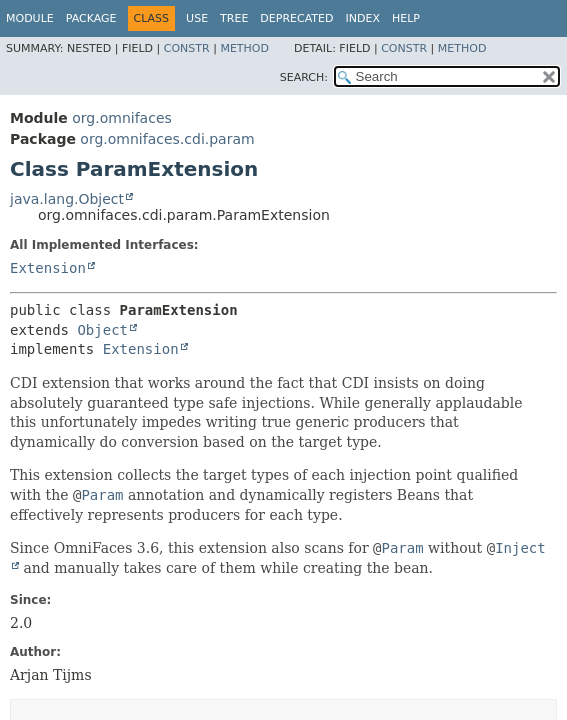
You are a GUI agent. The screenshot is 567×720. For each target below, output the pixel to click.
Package (91, 18)
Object (102, 330)
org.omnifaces (122, 118)
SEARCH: (304, 77)
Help (406, 18)
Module (30, 18)
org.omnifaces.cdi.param (167, 139)
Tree (234, 18)
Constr (187, 48)
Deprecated (296, 18)
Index (362, 18)
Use (197, 18)
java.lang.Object (67, 199)
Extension (48, 268)
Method (244, 48)
